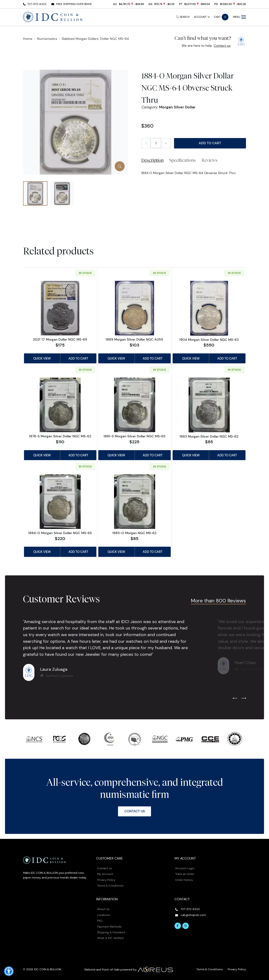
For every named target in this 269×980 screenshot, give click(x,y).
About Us (103, 909)
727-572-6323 (37, 4)
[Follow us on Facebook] (178, 926)
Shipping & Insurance (111, 932)
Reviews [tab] (210, 160)
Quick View (42, 358)
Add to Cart (210, 143)
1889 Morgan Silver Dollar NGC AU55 (134, 339)
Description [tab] (152, 160)
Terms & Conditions (110, 885)
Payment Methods (109, 927)
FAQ (100, 921)
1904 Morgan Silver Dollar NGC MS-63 (209, 340)
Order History (184, 880)
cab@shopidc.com (193, 915)
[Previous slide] (235, 698)
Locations (104, 915)
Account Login (185, 868)
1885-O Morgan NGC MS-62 (134, 533)
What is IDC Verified (110, 938)
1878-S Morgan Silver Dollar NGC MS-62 (60, 436)
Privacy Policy (106, 880)
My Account (105, 874)
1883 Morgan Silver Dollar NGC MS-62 (209, 436)
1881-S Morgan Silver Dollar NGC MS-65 (134, 436)
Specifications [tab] (182, 160)
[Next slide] (244, 698)
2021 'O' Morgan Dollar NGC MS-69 (60, 339)
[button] (9, 971)
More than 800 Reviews (218, 601)
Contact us (222, 46)
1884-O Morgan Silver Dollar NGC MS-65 (60, 533)
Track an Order (185, 874)
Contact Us (135, 811)
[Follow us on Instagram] (186, 926)
